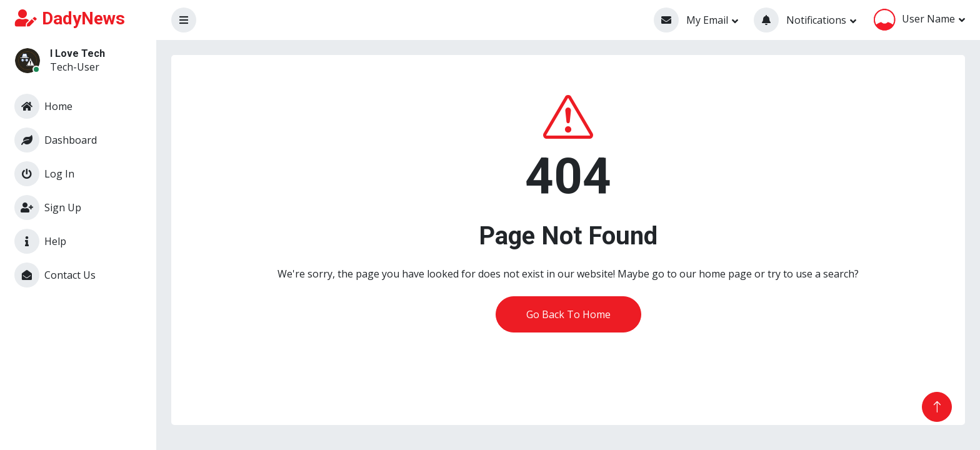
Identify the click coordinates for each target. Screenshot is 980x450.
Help (40, 241)
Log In (44, 174)
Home (43, 106)
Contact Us (55, 275)
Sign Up (48, 207)
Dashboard (56, 140)
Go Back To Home (568, 314)
